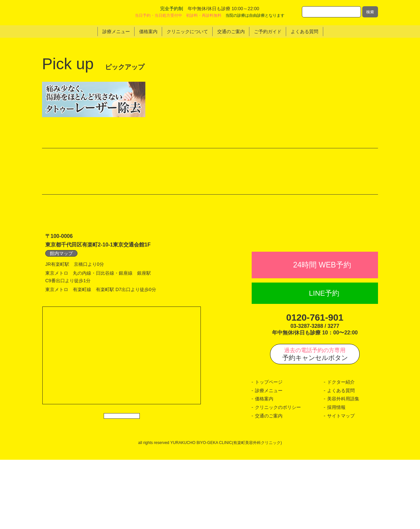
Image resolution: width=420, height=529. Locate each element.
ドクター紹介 (341, 452)
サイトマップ (341, 485)
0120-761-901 (315, 387)
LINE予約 (324, 362)
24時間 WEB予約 (322, 334)
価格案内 (264, 468)
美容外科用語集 (343, 468)
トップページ (269, 452)
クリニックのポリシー (278, 476)
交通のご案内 (269, 485)
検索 (370, 12)
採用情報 (336, 476)
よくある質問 (341, 460)
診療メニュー (269, 460)
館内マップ (61, 308)
